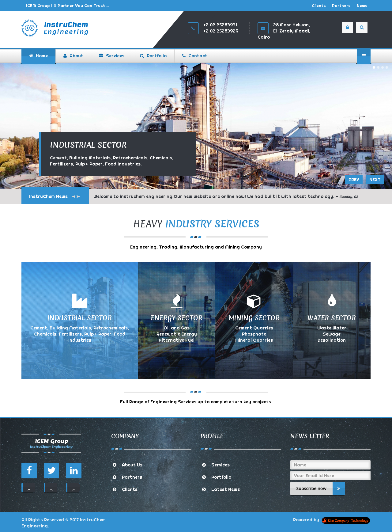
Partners (341, 6)
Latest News (226, 489)
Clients (319, 6)
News (362, 6)
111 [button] (29, 488)
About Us (132, 465)
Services (221, 465)
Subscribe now (321, 488)
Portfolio (221, 477)
